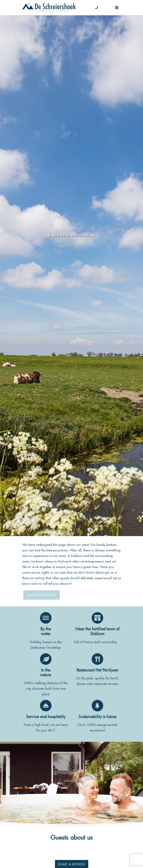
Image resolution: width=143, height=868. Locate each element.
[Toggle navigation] (117, 8)
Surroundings (41, 595)
